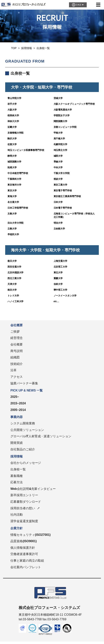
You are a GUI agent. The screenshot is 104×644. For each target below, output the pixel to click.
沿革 (13, 370)
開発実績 (17, 443)
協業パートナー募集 (24, 383)
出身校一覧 (18, 469)
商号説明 (17, 351)
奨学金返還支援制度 (24, 521)
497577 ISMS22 (45, 634)
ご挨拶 (15, 332)
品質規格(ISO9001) (24, 541)
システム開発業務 (23, 423)
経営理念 (17, 338)
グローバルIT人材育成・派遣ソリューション (41, 436)
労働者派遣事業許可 (24, 554)
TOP (14, 48)
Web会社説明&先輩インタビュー (33, 489)
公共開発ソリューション (27, 430)
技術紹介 (17, 364)
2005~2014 (18, 410)
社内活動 (17, 515)
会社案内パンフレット (26, 567)
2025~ (15, 397)
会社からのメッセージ (26, 463)
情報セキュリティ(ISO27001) (30, 535)
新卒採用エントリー (24, 495)
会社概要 (17, 344)
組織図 (15, 357)
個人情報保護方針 (23, 548)
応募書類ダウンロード (26, 502)
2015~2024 (18, 403)
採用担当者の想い (23, 508)
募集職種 (17, 476)
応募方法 (17, 482)
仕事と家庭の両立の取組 (27, 561)
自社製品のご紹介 (23, 449)
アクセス (17, 377)
